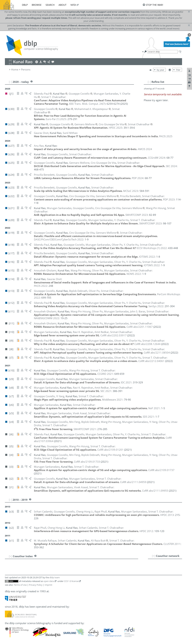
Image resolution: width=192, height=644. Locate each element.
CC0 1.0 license (71, 581)
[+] (154, 556)
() (87, 104)
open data (49, 581)
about (63, 5)
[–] (149, 82)
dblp (25, 5)
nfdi (73, 5)
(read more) (173, 28)
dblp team (55, 577)
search (50, 5)
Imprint (49, 585)
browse (37, 5)
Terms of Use (20, 585)
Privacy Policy (36, 585)
